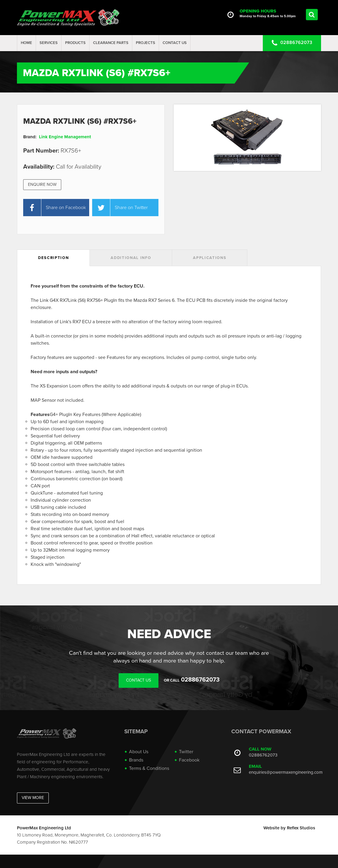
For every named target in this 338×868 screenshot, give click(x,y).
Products (75, 43)
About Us (139, 752)
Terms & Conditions (149, 768)
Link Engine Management (65, 137)
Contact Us (175, 43)
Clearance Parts (111, 43)
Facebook (189, 760)
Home (26, 43)
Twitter (186, 752)
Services (49, 43)
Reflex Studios (301, 828)
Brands (136, 760)
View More (33, 798)
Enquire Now (42, 185)
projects (146, 43)
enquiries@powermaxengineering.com (286, 772)
